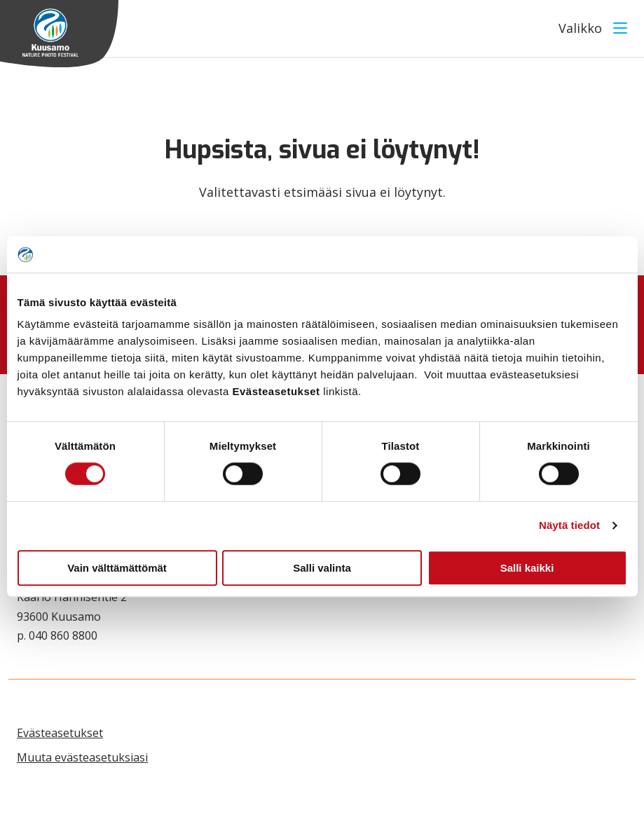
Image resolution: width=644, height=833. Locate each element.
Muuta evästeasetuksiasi (82, 757)
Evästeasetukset (60, 733)
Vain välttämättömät (117, 568)
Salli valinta (322, 568)
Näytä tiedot (569, 525)
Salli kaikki (527, 568)
